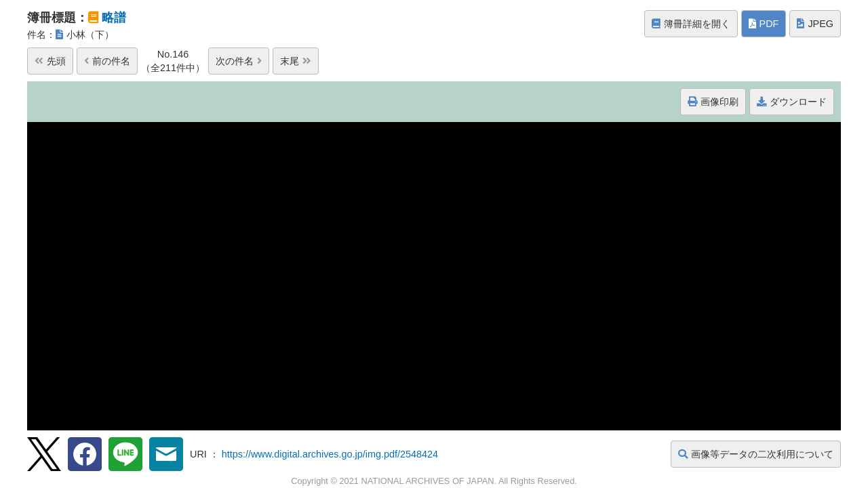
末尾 (296, 61)
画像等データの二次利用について (756, 454)
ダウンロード (792, 102)
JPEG (815, 24)
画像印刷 (713, 102)
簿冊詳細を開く (691, 24)
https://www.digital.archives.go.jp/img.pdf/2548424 (330, 454)
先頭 (50, 61)
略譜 (114, 18)
